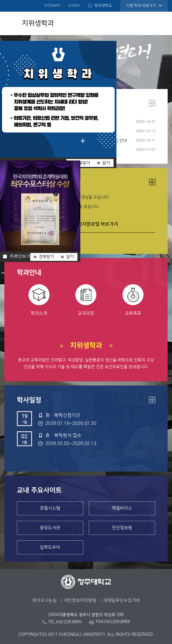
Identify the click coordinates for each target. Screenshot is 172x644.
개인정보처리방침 (80, 600)
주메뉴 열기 (162, 22)
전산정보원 (122, 528)
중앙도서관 (50, 528)
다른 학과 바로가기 (141, 6)
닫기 (106, 163)
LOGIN (74, 6)
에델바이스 (122, 508)
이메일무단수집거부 (122, 600)
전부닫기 (47, 257)
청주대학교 (103, 6)
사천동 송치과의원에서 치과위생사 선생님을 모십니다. (63, 197)
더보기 (152, 103)
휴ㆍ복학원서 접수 (63, 435)
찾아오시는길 (45, 600)
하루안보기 (20, 256)
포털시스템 (50, 508)
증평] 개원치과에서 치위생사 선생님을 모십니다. (58, 207)
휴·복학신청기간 (63, 415)
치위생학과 (38, 23)
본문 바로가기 (86, 0)
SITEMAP (52, 6)
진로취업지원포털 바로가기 (91, 224)
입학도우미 (50, 547)
